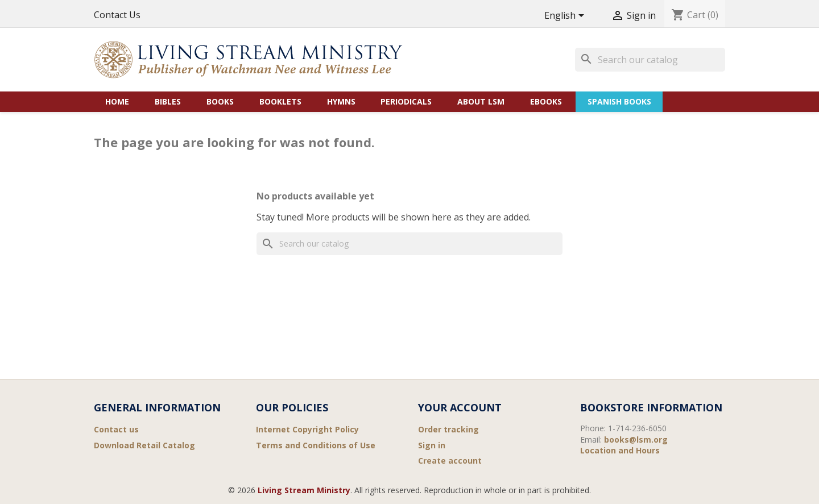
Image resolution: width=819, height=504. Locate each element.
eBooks (546, 101)
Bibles (168, 101)
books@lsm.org (636, 440)
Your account (460, 407)
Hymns (341, 101)
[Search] (650, 60)
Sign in (432, 445)
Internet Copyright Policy (307, 429)
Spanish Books (619, 101)
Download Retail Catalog (144, 445)
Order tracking (448, 429)
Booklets (280, 101)
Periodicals (406, 101)
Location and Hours (620, 450)
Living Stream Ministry (304, 490)
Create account (450, 461)
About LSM (481, 101)
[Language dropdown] (566, 16)
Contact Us (117, 15)
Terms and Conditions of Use (316, 445)
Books (220, 101)
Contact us (116, 429)
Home (117, 101)
